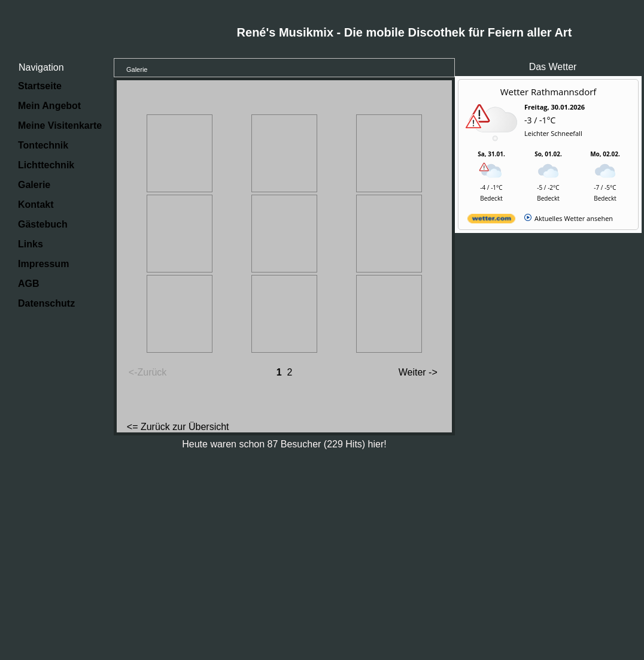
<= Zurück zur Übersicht (178, 427)
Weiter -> (418, 372)
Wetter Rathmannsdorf (549, 92)
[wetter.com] (491, 221)
